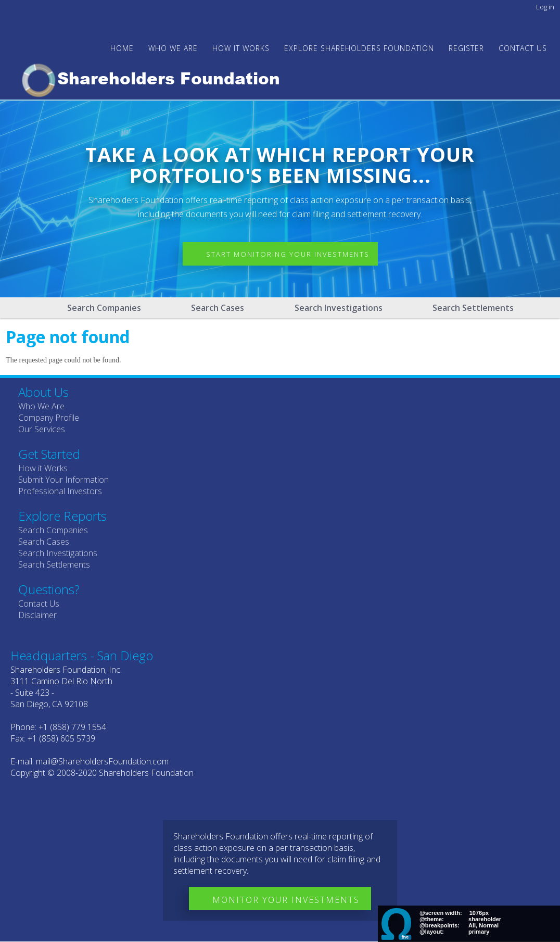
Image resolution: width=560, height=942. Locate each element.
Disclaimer (37, 615)
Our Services (42, 429)
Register (466, 48)
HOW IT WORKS (241, 48)
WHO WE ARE (173, 48)
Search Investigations (339, 308)
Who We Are (41, 406)
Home (122, 48)
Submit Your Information (63, 480)
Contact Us (523, 48)
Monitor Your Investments (286, 900)
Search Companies (104, 308)
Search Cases (218, 308)
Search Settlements (473, 308)
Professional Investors (60, 491)
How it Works (43, 468)
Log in (545, 7)
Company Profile (49, 418)
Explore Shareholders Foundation (359, 48)
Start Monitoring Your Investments (288, 254)
